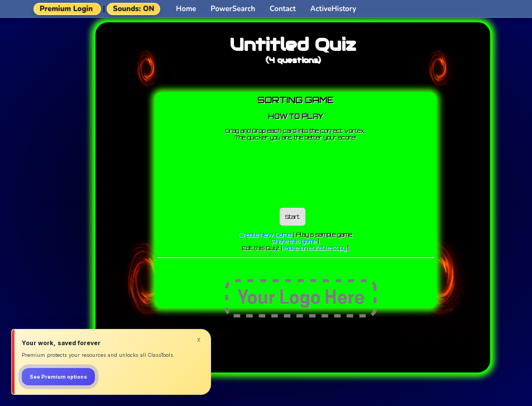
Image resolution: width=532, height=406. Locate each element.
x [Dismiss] (199, 340)
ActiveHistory (333, 9)
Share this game (294, 241)
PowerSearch (233, 9)
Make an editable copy (315, 248)
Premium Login (66, 9)
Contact (283, 9)
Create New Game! (265, 235)
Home (186, 9)
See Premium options (58, 377)
